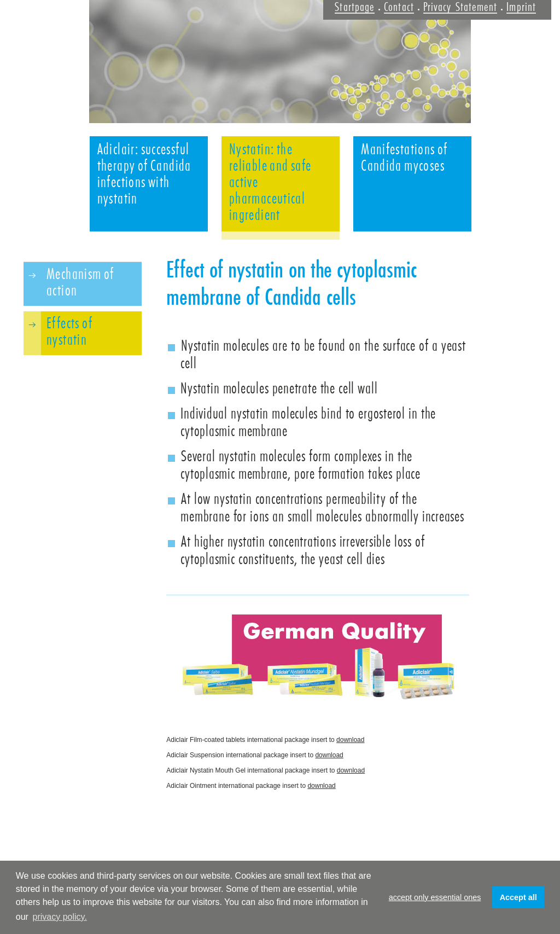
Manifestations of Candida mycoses (404, 158)
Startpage (355, 7)
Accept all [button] (518, 897)
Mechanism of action (80, 282)
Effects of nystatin (69, 332)
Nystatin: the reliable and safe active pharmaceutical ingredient (270, 182)
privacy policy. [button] (60, 917)
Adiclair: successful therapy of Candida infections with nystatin (144, 174)
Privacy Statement (460, 7)
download (350, 740)
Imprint (521, 7)
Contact (399, 7)
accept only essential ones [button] (435, 897)
